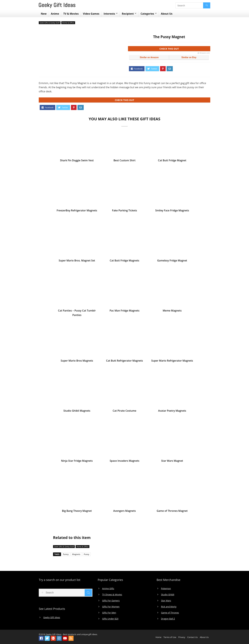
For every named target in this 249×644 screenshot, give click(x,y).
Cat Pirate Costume (125, 411)
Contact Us (192, 637)
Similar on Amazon (149, 57)
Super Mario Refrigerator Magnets (172, 361)
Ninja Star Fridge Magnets (77, 461)
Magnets (76, 554)
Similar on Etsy (189, 57)
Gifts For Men (109, 613)
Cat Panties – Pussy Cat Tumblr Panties (77, 313)
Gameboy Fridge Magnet (172, 261)
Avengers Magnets (124, 511)
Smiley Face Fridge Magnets (172, 211)
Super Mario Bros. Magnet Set (77, 261)
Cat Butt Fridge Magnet (172, 161)
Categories (147, 14)
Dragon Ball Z (168, 619)
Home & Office (68, 23)
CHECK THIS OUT (185, 49)
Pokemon (166, 589)
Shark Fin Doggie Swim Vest (77, 161)
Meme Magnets (172, 311)
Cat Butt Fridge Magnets (124, 261)
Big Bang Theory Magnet (77, 511)
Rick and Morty (169, 607)
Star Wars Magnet (172, 461)
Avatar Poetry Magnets (172, 411)
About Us (167, 14)
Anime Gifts (108, 589)
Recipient (128, 14)
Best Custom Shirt (124, 161)
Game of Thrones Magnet (172, 511)
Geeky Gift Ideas (52, 617)
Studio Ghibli (168, 595)
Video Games (91, 14)
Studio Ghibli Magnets (77, 411)
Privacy (182, 637)
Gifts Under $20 (110, 619)
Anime (55, 14)
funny (66, 554)
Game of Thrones (170, 613)
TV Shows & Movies (112, 595)
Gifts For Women (111, 607)
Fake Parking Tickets (124, 211)
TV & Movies (71, 14)
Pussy (87, 554)
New (44, 14)
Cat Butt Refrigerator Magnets (124, 361)
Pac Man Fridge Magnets (124, 311)
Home (158, 637)
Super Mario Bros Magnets (77, 361)
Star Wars (166, 601)
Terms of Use (170, 637)
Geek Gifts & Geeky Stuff (50, 23)
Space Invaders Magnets (125, 461)
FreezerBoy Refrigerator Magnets (77, 211)
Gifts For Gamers (111, 601)
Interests (109, 14)
